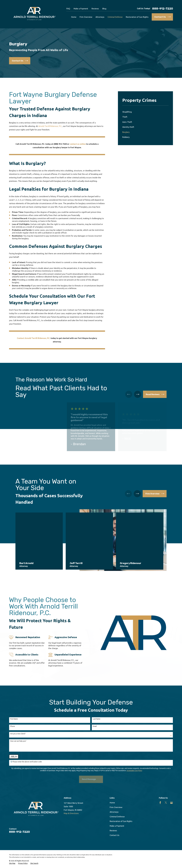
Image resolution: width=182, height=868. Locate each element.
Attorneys (114, 812)
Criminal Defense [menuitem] (115, 17)
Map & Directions (71, 813)
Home (112, 803)
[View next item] (138, 394)
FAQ (68, 9)
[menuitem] (145, 112)
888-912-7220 (163, 9)
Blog (104, 9)
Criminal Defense (117, 817)
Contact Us (115, 835)
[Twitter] (166, 803)
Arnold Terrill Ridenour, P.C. (50, 126)
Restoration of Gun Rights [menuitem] (137, 17)
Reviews (95, 9)
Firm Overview (116, 807)
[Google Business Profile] (171, 803)
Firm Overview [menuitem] (86, 17)
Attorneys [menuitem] (100, 17)
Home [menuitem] (74, 17)
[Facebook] (160, 803)
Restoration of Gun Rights (121, 821)
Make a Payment (81, 9)
